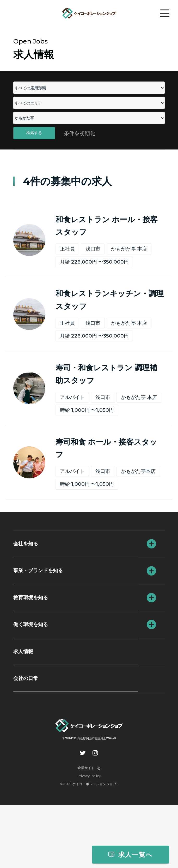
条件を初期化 (79, 141)
